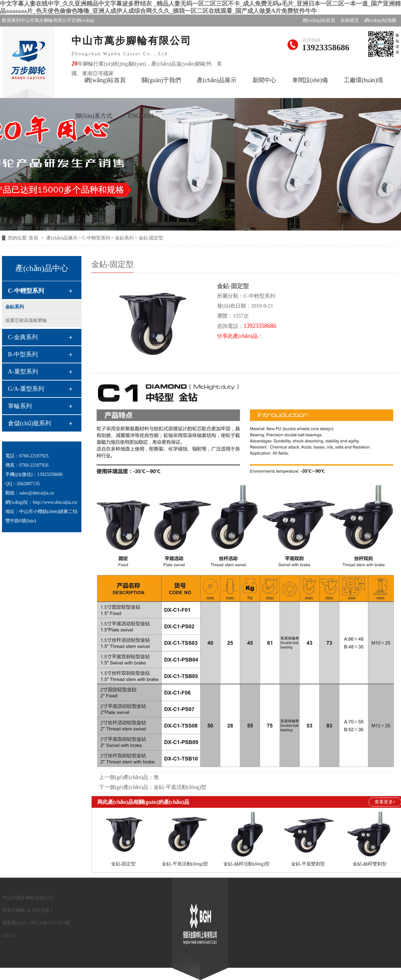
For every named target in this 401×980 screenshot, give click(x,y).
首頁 (34, 238)
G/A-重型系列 (26, 389)
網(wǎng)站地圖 (380, 20)
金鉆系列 (15, 307)
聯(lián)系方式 (94, 116)
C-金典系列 (23, 337)
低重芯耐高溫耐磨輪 (26, 320)
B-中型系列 (23, 354)
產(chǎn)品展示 (217, 80)
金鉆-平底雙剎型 (308, 864)
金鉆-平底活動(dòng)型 (180, 787)
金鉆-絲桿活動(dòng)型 (246, 864)
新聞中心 (264, 80)
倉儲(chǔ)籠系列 (29, 423)
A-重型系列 (23, 372)
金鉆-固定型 (124, 864)
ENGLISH (141, 116)
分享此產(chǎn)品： (240, 336)
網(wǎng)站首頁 (319, 20)
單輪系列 (20, 406)
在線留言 (350, 20)
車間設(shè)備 (310, 80)
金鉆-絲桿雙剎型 (370, 864)
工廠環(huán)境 (363, 80)
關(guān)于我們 (161, 80)
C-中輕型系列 (26, 291)
